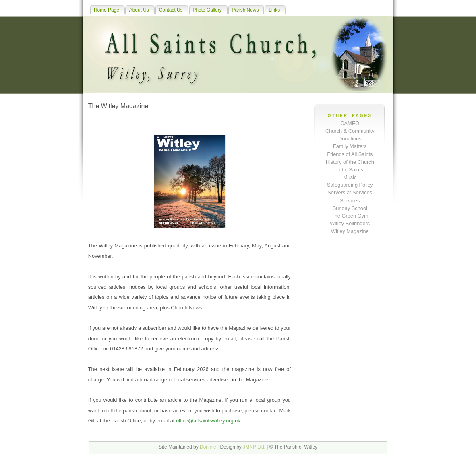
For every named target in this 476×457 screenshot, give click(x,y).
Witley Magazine (350, 231)
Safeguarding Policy (350, 185)
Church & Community (350, 131)
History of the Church (350, 162)
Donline (208, 447)
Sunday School (350, 208)
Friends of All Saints (350, 154)
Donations (350, 139)
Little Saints (350, 170)
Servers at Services (350, 192)
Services (350, 201)
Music (350, 177)
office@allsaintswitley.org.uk (208, 421)
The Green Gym (350, 216)
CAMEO (350, 123)
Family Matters (350, 146)
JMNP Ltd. (254, 447)
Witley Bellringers (350, 223)
